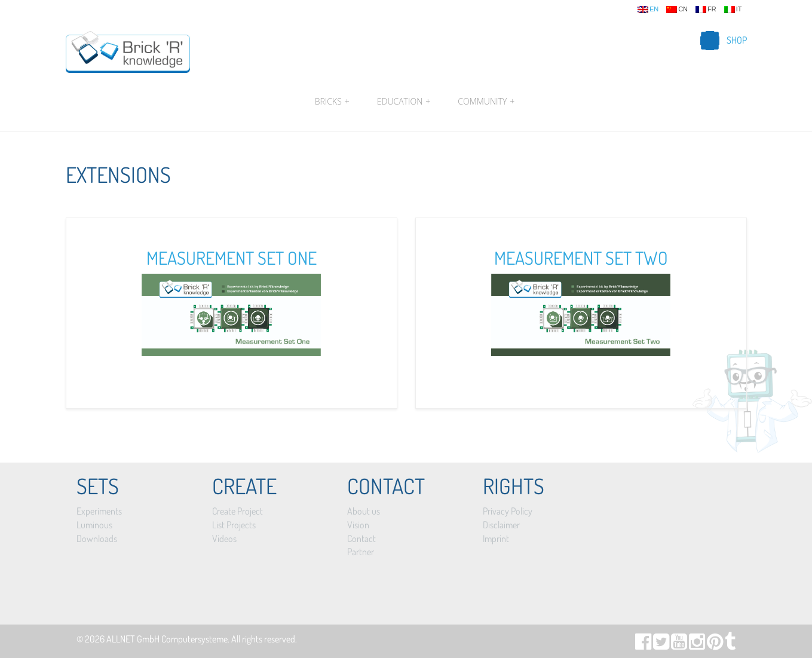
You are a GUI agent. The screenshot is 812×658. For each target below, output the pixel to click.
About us (364, 511)
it (733, 10)
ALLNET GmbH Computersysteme (167, 639)
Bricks (332, 102)
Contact (361, 538)
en (648, 10)
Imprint (496, 538)
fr (706, 10)
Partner (361, 552)
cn (677, 10)
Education (404, 102)
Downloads (97, 538)
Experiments (99, 511)
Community (485, 102)
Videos (224, 538)
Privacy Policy (508, 511)
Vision (358, 525)
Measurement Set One (232, 258)
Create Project (238, 511)
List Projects (234, 525)
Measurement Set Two (581, 258)
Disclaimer (501, 525)
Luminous (94, 525)
